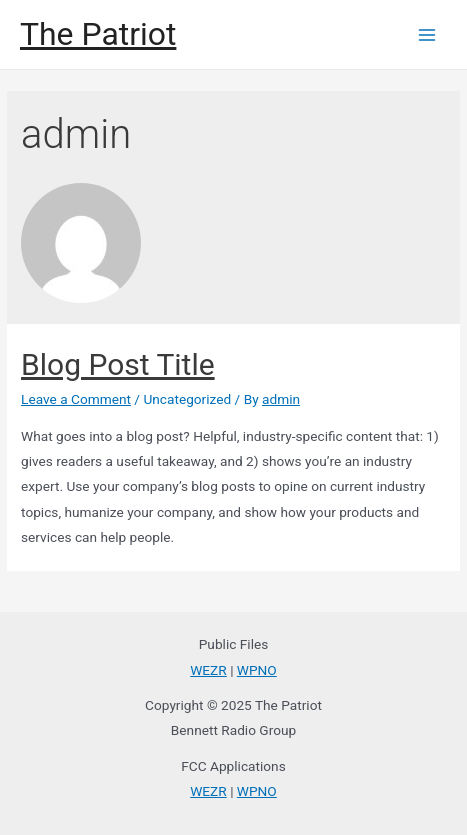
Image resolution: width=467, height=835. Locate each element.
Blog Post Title (118, 364)
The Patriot (98, 34)
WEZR (208, 670)
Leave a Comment (76, 399)
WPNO (257, 670)
